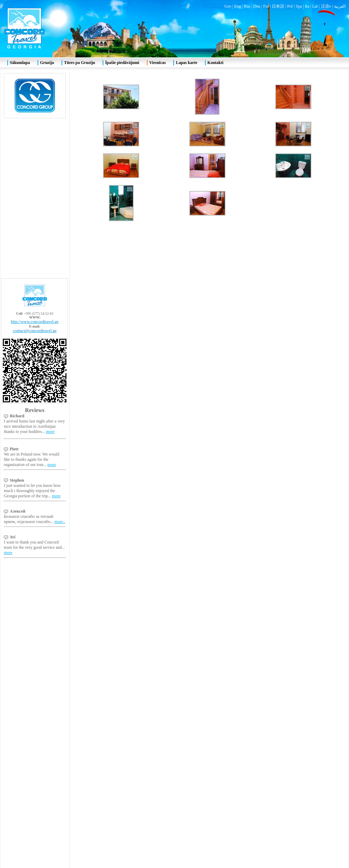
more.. (60, 241)
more (50, 151)
